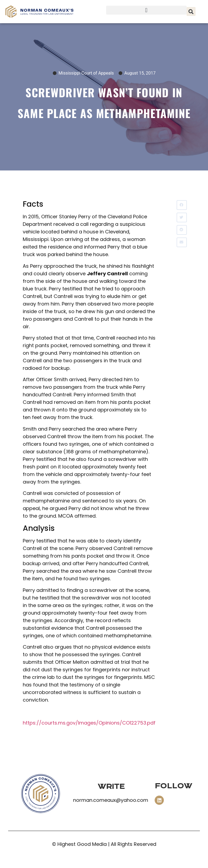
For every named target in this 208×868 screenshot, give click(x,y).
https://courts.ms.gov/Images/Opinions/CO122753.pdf (89, 723)
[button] (146, 10)
